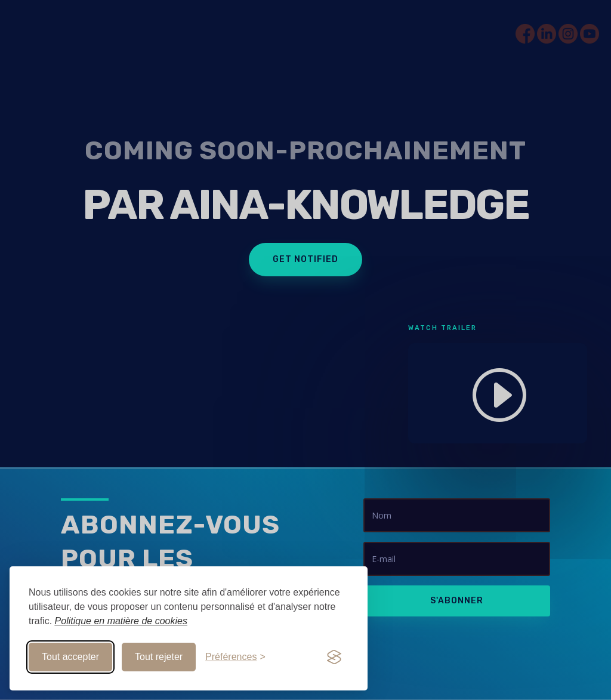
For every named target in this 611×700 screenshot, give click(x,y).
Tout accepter (70, 657)
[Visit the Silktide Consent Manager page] (334, 657)
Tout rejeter (159, 657)
